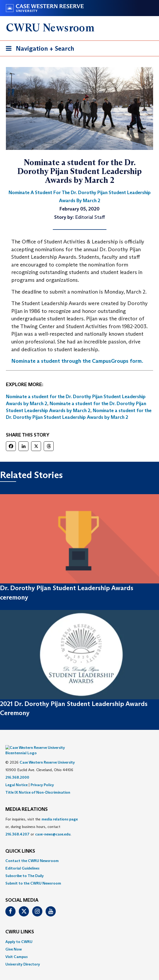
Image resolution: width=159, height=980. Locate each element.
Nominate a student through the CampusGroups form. (77, 361)
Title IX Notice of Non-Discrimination (38, 784)
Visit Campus (16, 949)
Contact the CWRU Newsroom (32, 853)
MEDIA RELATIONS (27, 801)
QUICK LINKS (20, 843)
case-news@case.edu (53, 826)
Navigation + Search (38, 49)
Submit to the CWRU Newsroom (33, 875)
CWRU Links (20, 924)
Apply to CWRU (19, 934)
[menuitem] (79, 853)
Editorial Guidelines (22, 860)
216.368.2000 (17, 769)
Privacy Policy (42, 777)
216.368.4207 (17, 826)
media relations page (60, 811)
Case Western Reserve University (47, 754)
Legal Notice (16, 777)
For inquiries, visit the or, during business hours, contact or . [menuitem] (42, 819)
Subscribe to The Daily (25, 868)
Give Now (14, 941)
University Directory (23, 956)
